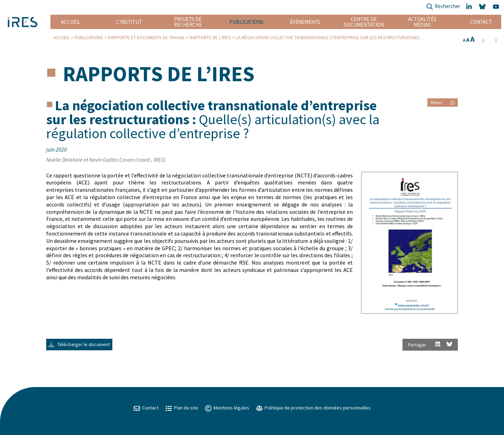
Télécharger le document (79, 344)
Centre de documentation (364, 22)
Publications (246, 22)
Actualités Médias (422, 22)
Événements (305, 22)
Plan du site (182, 408)
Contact (481, 22)
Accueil (71, 22)
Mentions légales (227, 408)
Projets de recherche (188, 22)
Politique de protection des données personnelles (313, 408)
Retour (443, 102)
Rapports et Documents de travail (146, 38)
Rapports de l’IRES (210, 38)
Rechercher (443, 7)
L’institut (129, 22)
